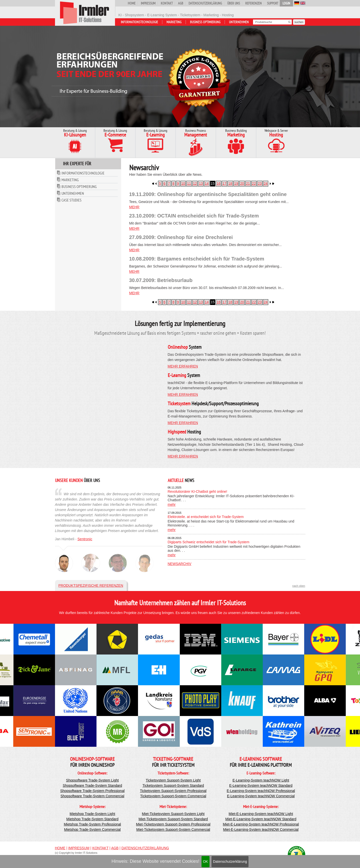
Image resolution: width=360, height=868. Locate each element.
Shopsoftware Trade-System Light (92, 780)
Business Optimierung (205, 22)
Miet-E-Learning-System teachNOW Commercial (261, 829)
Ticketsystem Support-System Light (173, 780)
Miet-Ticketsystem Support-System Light (173, 814)
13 (201, 183)
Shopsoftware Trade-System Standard (92, 785)
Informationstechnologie (139, 22)
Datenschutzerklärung (230, 861)
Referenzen (253, 3)
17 (224, 183)
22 (254, 183)
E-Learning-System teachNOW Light (261, 780)
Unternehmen (239, 22)
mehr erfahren (183, 366)
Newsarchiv (180, 564)
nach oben (299, 586)
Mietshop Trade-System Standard (92, 819)
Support (273, 3)
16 (218, 183)
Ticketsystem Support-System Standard (173, 785)
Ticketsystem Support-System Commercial (173, 796)
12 (195, 183)
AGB (181, 3)
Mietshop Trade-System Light (92, 814)
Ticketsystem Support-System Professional (173, 791)
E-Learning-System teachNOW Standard (261, 785)
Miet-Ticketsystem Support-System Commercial (173, 829)
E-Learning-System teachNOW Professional (261, 791)
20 (242, 183)
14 (207, 183)
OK (205, 861)
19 (236, 183)
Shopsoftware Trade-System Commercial (92, 796)
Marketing (174, 22)
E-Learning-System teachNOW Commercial (261, 796)
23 (260, 183)
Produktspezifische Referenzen (91, 585)
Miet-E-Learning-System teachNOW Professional (261, 824)
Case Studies (71, 200)
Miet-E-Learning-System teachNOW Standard (261, 819)
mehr (134, 207)
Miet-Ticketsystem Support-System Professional (173, 824)
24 (266, 183)
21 (248, 183)
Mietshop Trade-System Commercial (92, 829)
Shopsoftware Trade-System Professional (92, 791)
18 (230, 183)
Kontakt (167, 3)
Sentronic (85, 539)
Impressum (148, 3)
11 (189, 183)
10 (183, 183)
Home (132, 3)
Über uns (234, 3)
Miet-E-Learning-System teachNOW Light (261, 814)
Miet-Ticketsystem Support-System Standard (173, 819)
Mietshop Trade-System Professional (92, 824)
